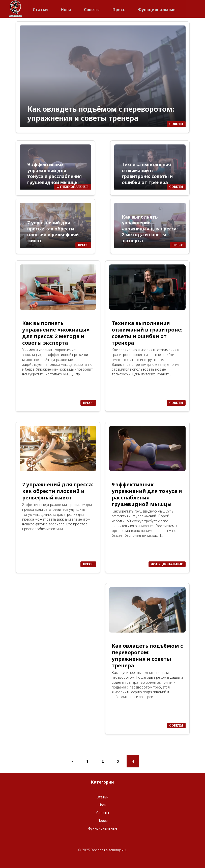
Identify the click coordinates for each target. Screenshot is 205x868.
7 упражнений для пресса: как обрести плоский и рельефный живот (53, 232)
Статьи (40, 8)
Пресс (119, 8)
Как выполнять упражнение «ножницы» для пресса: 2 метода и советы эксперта (150, 229)
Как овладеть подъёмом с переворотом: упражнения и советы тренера (101, 114)
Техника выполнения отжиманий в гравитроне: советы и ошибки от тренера (147, 173)
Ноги (66, 8)
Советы (92, 8)
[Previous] (72, 761)
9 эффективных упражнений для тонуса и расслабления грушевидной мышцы (54, 173)
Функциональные (157, 8)
